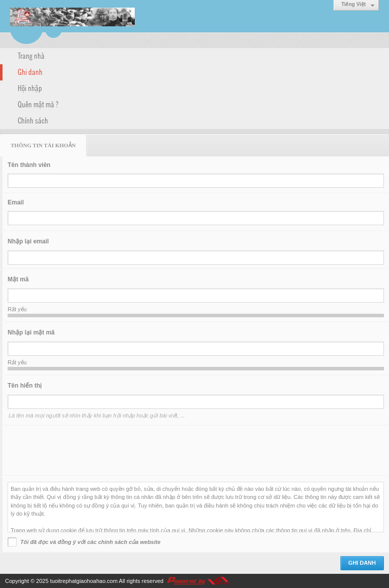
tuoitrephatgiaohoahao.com (84, 581)
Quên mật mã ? (38, 104)
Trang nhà (31, 55)
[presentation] (85, 451)
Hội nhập (30, 88)
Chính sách (33, 120)
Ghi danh (30, 71)
